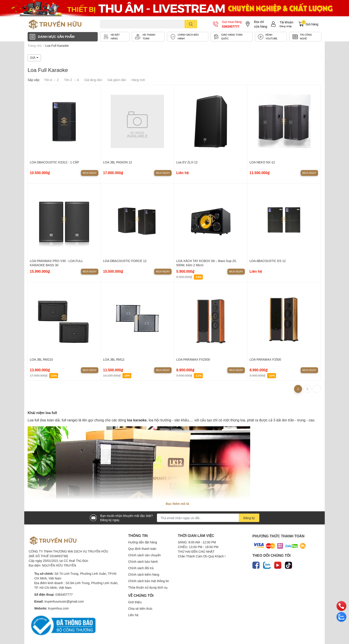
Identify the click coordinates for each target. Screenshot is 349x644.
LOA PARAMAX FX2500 (193, 359)
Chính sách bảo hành (143, 562)
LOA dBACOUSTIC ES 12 (268, 261)
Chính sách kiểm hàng (144, 574)
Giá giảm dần (117, 80)
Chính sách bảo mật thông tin (149, 581)
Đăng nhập (286, 26)
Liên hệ (133, 615)
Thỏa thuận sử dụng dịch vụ (148, 587)
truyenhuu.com (58, 608)
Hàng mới (138, 80)
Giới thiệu (135, 602)
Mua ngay (90, 173)
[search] (191, 24)
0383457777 (231, 26)
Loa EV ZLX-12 (187, 162)
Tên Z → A (72, 80)
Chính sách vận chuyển (145, 555)
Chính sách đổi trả (141, 568)
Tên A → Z (51, 80)
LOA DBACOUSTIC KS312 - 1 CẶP (54, 162)
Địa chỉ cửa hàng (261, 24)
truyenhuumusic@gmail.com (64, 601)
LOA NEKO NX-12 (262, 162)
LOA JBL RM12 (114, 359)
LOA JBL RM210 (41, 359)
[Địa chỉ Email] (208, 518)
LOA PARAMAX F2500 (265, 359)
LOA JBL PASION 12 (118, 162)
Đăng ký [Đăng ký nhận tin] (249, 518)
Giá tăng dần (93, 80)
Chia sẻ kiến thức (140, 608)
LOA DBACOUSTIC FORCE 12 (125, 261)
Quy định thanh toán (142, 549)
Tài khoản (286, 22)
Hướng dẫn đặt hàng (143, 542)
